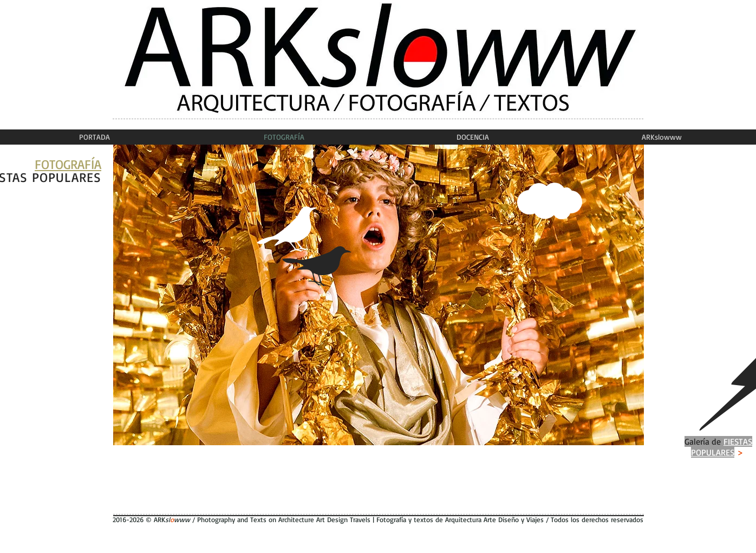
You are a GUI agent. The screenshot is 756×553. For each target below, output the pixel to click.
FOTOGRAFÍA (68, 164)
